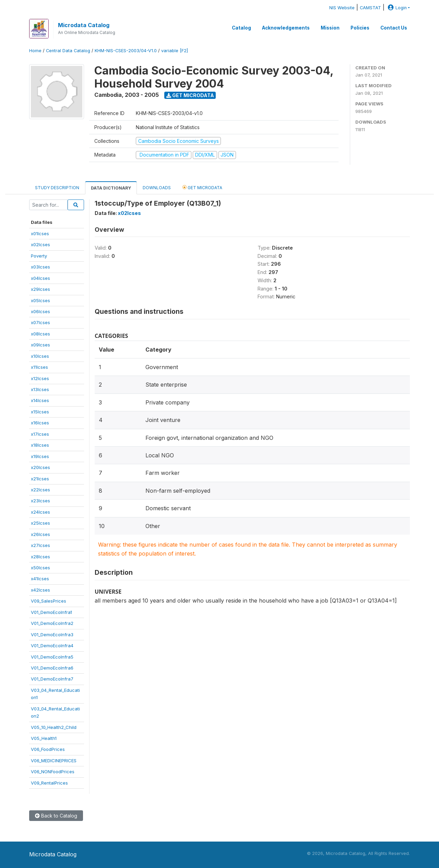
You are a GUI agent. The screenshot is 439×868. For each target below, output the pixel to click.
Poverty (39, 256)
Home (35, 51)
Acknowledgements (286, 28)
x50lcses (40, 568)
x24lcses (40, 512)
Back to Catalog (56, 816)
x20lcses (40, 467)
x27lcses (40, 545)
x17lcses (40, 434)
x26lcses (40, 534)
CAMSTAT (370, 8)
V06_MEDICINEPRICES (54, 761)
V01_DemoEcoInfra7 (52, 679)
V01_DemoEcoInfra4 (52, 646)
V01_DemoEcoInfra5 (52, 657)
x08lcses (40, 334)
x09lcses (40, 345)
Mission (330, 28)
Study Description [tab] (57, 188)
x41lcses (40, 579)
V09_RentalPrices (49, 783)
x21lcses (40, 479)
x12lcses (40, 378)
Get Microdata (190, 95)
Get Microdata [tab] (202, 187)
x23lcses (40, 501)
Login (396, 8)
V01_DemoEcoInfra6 (52, 668)
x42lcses (40, 590)
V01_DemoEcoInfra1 (51, 612)
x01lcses (40, 233)
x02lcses (40, 244)
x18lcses (40, 445)
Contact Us (394, 28)
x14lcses (40, 400)
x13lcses (40, 389)
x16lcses (40, 423)
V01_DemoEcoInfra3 (52, 635)
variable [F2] (175, 51)
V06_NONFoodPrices (53, 772)
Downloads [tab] (157, 188)
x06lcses (40, 311)
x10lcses (40, 356)
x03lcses (40, 267)
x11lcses (39, 367)
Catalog (241, 28)
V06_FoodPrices (48, 749)
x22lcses (40, 490)
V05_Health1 (44, 738)
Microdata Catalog (84, 25)
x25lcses (40, 523)
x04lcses (40, 278)
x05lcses (40, 300)
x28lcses (40, 557)
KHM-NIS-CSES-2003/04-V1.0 (126, 51)
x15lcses (40, 412)
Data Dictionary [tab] (111, 188)
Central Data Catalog (68, 51)
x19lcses (40, 456)
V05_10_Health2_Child (54, 727)
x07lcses (40, 322)
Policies (360, 28)
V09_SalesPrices (49, 601)
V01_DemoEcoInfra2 (52, 623)
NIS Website (342, 8)
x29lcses (40, 289)
